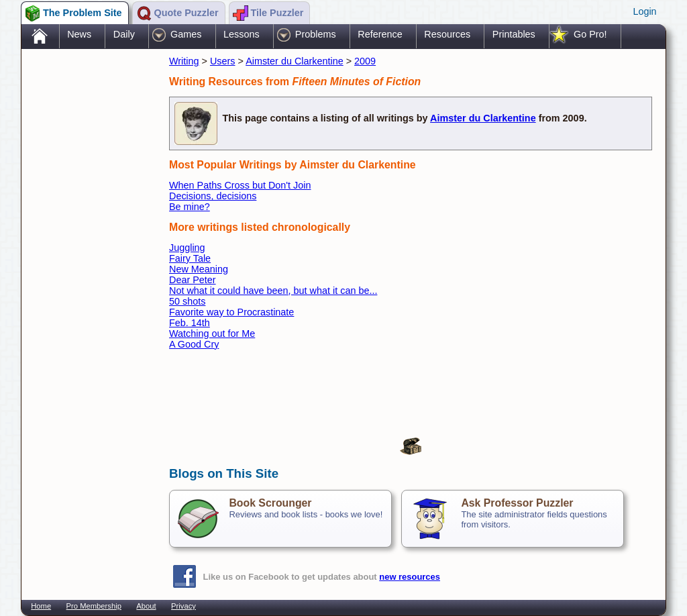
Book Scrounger (270, 503)
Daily (124, 34)
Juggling (187, 248)
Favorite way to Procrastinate (231, 312)
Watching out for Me (212, 333)
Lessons (242, 34)
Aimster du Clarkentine (295, 61)
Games (186, 34)
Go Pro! (590, 34)
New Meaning (199, 269)
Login (644, 11)
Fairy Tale (190, 258)
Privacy (183, 606)
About (146, 606)
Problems (316, 34)
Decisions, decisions (213, 196)
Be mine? (190, 207)
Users (223, 61)
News (79, 34)
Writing (184, 61)
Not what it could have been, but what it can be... (273, 291)
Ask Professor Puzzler (517, 503)
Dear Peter (193, 280)
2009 (365, 61)
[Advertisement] (89, 264)
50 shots (187, 301)
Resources (447, 34)
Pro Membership (94, 606)
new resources (410, 577)
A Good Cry (194, 344)
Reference (380, 34)
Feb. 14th (190, 323)
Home (41, 606)
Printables (514, 34)
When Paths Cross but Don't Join (240, 185)
